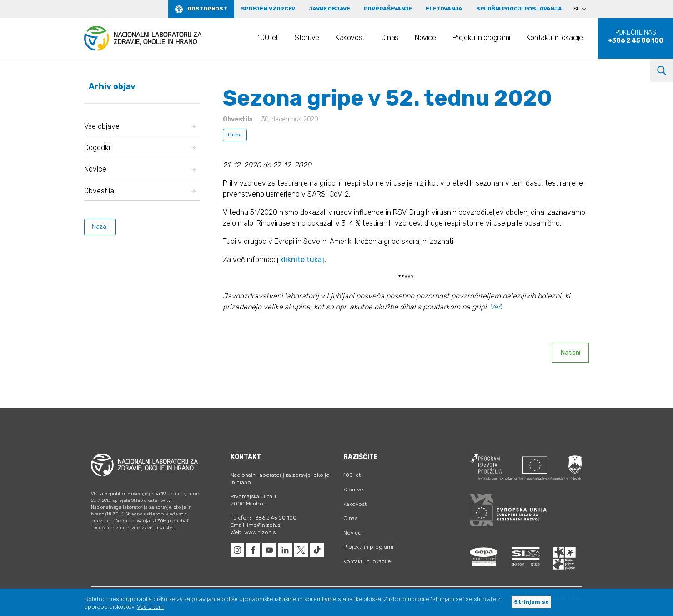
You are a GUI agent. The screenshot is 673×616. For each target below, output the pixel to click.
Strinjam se (531, 602)
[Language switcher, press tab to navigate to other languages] (583, 9)
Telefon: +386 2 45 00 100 (264, 518)
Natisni (570, 353)
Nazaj (100, 227)
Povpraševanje (388, 9)
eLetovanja (444, 9)
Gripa (235, 135)
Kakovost (350, 38)
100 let (268, 38)
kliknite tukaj (302, 260)
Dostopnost (207, 9)
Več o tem (150, 607)
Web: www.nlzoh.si (254, 532)
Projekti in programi (481, 38)
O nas (390, 38)
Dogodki (140, 148)
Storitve (307, 38)
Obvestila (140, 191)
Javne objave (329, 9)
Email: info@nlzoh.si (256, 525)
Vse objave (140, 126)
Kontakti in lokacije (555, 38)
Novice (425, 38)
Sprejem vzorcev (268, 9)
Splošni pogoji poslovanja (519, 9)
